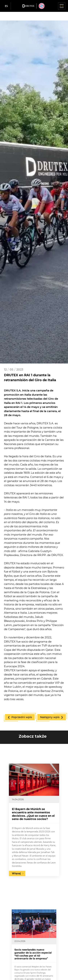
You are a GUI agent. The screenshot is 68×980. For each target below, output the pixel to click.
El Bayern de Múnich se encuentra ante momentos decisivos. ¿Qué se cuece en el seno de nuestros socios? (34, 817)
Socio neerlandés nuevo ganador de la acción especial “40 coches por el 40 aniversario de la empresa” (34, 954)
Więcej (24, 849)
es (6, 6)
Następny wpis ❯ (52, 717)
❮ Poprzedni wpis (20, 717)
